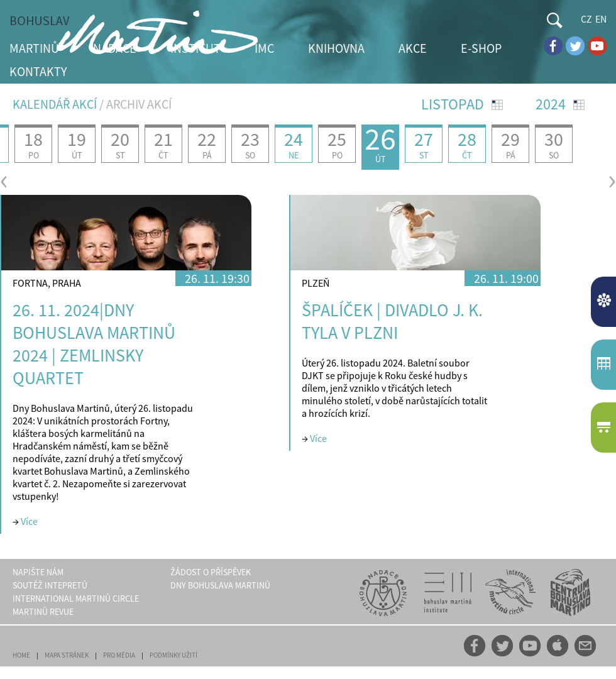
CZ (586, 19)
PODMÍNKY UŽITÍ (173, 655)
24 (294, 144)
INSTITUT (195, 48)
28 (467, 144)
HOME (21, 655)
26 (380, 145)
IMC (264, 48)
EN (601, 19)
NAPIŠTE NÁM (38, 572)
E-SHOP (481, 48)
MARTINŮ (34, 48)
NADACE (115, 48)
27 (424, 144)
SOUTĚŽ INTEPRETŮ (50, 585)
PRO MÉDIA (119, 655)
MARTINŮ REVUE (43, 612)
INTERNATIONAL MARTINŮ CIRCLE (76, 599)
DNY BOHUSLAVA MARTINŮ (220, 585)
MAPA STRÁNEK (67, 655)
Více (29, 521)
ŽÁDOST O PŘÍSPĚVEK (211, 572)
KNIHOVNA (336, 48)
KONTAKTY (38, 71)
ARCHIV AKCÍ (139, 104)
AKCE (413, 48)
